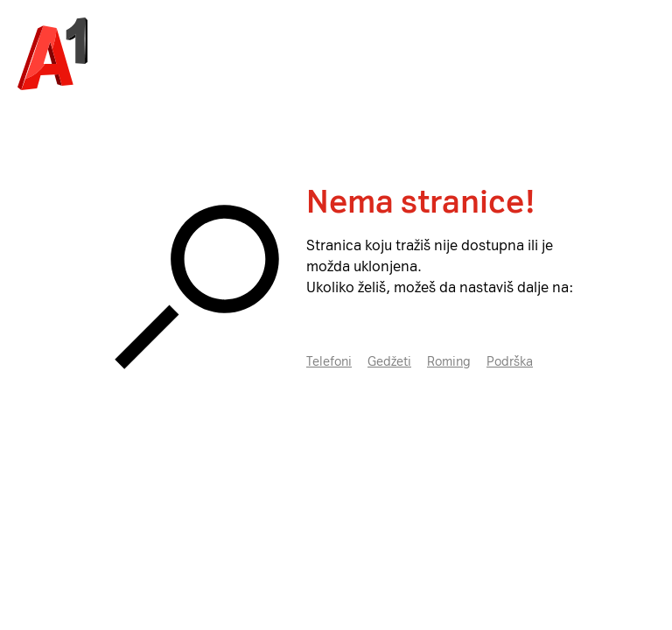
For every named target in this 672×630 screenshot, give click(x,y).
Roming (449, 362)
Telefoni (329, 362)
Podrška (510, 362)
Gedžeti (389, 362)
